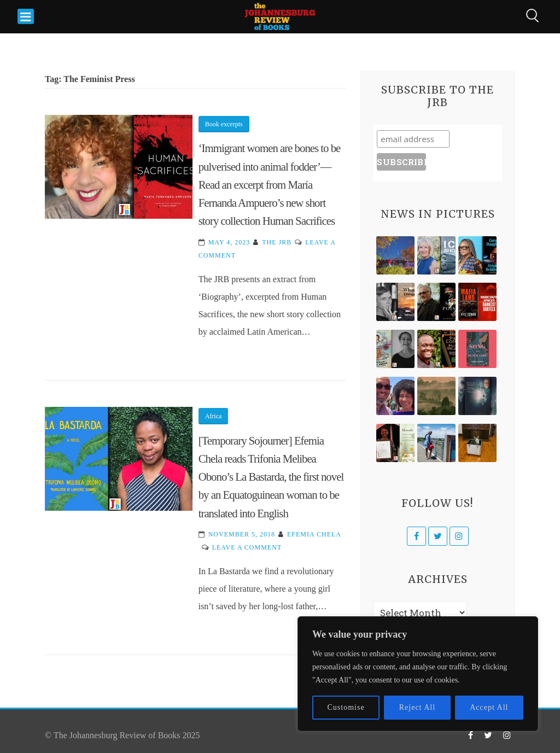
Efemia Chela (314, 534)
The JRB (277, 242)
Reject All (417, 707)
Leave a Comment (247, 547)
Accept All (489, 707)
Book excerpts (224, 124)
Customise (346, 707)
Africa (214, 416)
